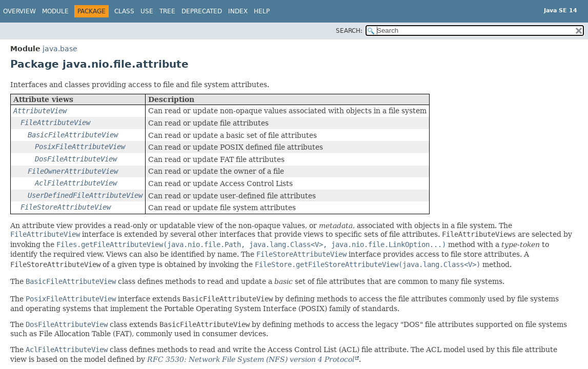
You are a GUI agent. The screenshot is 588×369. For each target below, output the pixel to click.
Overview (19, 11)
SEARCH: (349, 31)
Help (262, 11)
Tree (167, 11)
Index (238, 11)
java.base (60, 49)
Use (147, 11)
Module (55, 11)
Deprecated (202, 11)
